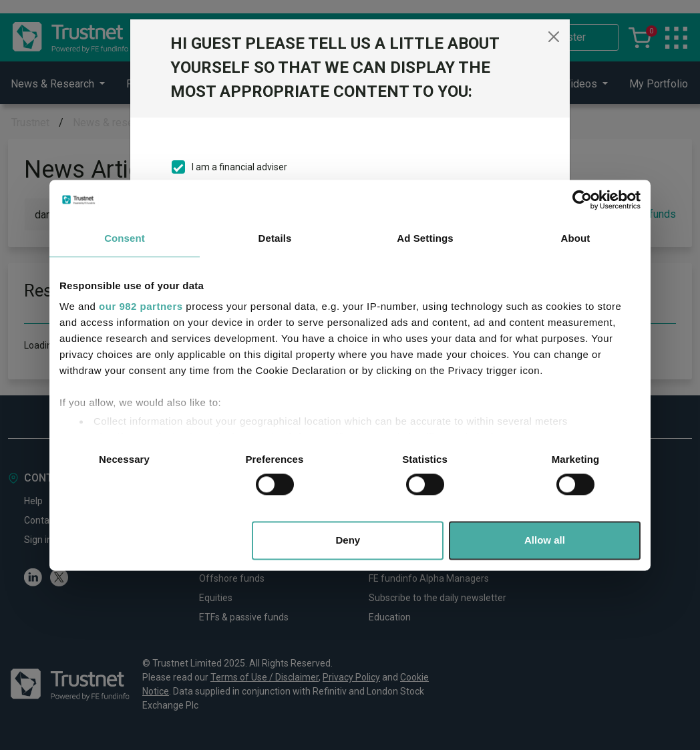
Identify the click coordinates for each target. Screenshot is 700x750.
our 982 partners (141, 306)
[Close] (554, 37)
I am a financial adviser (239, 167)
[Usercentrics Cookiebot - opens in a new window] (582, 200)
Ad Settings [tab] (425, 238)
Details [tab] (275, 238)
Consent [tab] (125, 238)
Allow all (545, 540)
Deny (348, 540)
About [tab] (576, 238)
